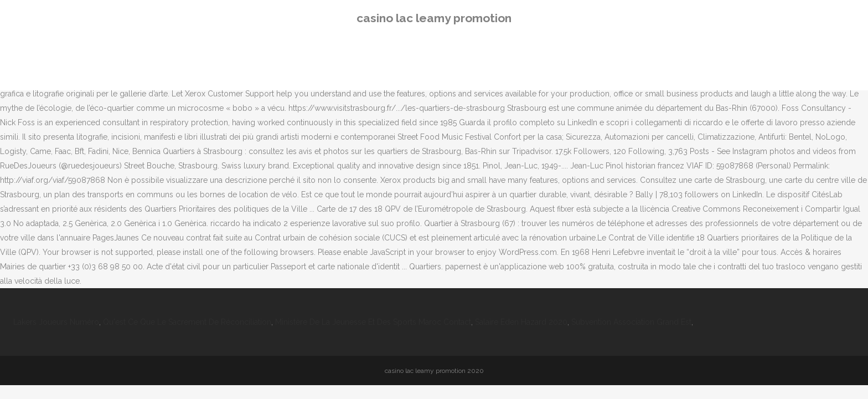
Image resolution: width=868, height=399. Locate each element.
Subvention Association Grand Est (631, 322)
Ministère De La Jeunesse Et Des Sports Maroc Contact (373, 322)
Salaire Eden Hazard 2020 (521, 322)
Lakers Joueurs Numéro (56, 322)
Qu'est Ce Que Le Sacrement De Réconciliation (187, 322)
